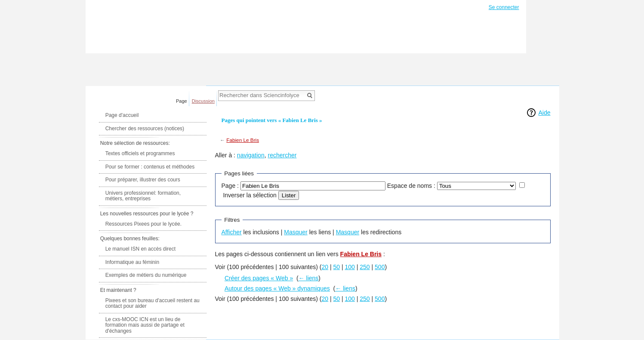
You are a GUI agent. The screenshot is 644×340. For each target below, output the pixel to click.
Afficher (232, 232)
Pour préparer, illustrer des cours (143, 180)
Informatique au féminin (132, 262)
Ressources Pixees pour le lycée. (143, 224)
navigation (251, 155)
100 (350, 267)
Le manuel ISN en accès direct (140, 249)
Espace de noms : (411, 186)
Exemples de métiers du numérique (146, 275)
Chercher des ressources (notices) (145, 129)
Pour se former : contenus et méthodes (150, 167)
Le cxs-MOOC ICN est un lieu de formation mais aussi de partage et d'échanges (145, 325)
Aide (544, 113)
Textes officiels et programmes (140, 153)
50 (337, 267)
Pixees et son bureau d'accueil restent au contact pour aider (153, 303)
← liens (309, 278)
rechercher (282, 155)
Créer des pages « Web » (259, 278)
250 (365, 267)
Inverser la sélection (250, 195)
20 (325, 267)
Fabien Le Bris (243, 140)
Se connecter (504, 7)
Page (182, 101)
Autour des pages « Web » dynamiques (277, 288)
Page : (230, 186)
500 (380, 267)
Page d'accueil (122, 115)
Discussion (203, 101)
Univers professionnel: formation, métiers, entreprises (143, 196)
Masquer (296, 232)
